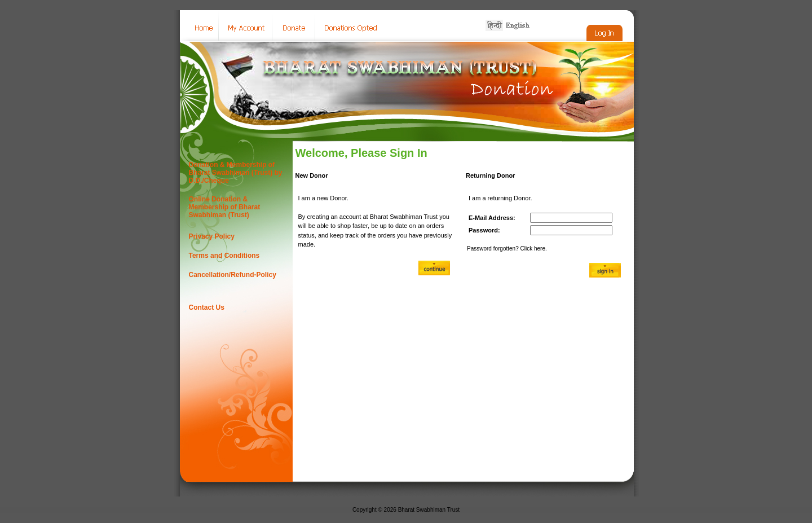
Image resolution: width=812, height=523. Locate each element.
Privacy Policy (212, 236)
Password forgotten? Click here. (507, 249)
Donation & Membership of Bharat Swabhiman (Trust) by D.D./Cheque (236, 173)
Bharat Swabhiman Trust (429, 510)
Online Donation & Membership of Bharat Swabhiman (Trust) (225, 207)
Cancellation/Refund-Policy (233, 275)
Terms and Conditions (224, 256)
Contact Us (207, 307)
